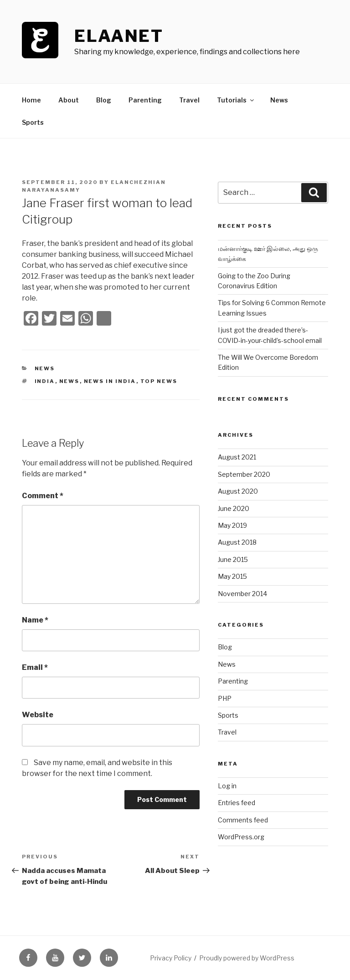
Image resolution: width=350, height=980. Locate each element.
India (45, 381)
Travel (189, 100)
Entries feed (237, 803)
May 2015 (232, 576)
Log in (227, 786)
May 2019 (232, 525)
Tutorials (236, 100)
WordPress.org (241, 837)
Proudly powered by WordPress (247, 958)
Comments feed (243, 820)
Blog (104, 100)
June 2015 (233, 559)
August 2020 (238, 491)
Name (35, 620)
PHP (225, 698)
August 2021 (237, 457)
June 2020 (234, 508)
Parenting (145, 100)
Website (38, 715)
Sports (33, 122)
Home (31, 100)
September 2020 (244, 474)
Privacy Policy (171, 958)
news (69, 381)
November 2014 (242, 594)
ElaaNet (119, 36)
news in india (110, 381)
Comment (43, 496)
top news (159, 381)
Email (35, 667)
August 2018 (237, 542)
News (279, 100)
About (69, 100)
